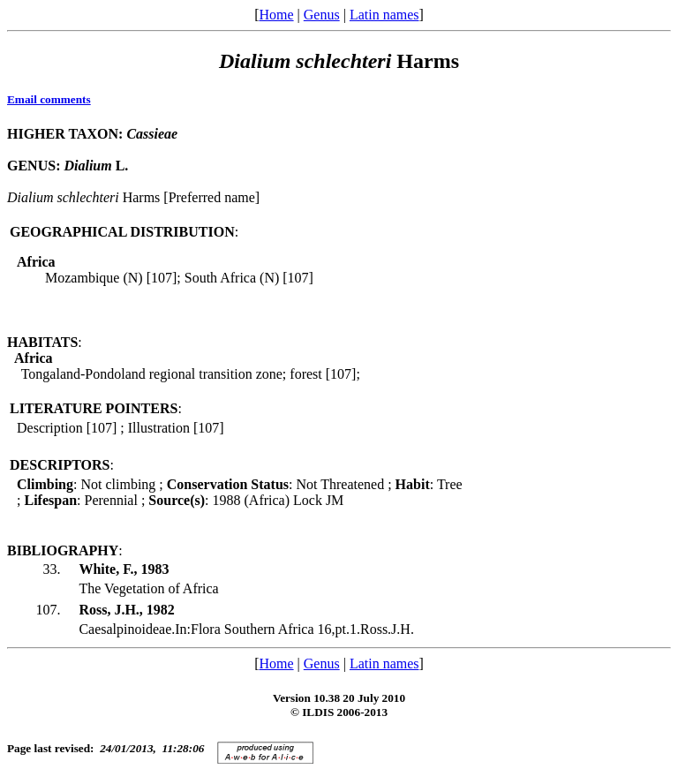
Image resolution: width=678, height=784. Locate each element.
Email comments (49, 99)
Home (276, 15)
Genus (322, 15)
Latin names (384, 15)
